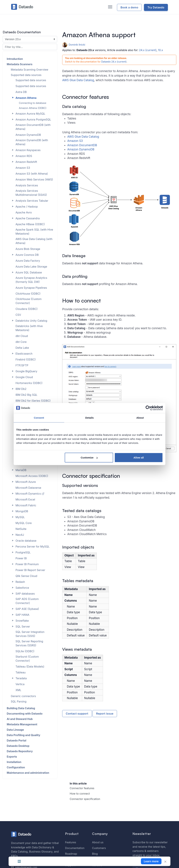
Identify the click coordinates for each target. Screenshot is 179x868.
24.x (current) (148, 50)
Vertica (20, 684)
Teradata (21, 678)
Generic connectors (23, 696)
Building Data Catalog (21, 708)
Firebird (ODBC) (26, 359)
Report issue (105, 714)
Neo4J (20, 535)
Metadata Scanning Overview (29, 70)
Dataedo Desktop (18, 746)
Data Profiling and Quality (24, 735)
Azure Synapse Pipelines (31, 288)
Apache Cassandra (28, 218)
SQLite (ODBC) (25, 651)
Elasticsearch (24, 354)
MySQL (20, 517)
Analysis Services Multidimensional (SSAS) (31, 193)
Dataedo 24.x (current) (114, 62)
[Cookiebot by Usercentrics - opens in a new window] (148, 408)
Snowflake (22, 621)
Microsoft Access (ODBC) (32, 476)
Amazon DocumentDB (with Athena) (33, 127)
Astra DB (21, 92)
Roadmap (71, 854)
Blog (95, 854)
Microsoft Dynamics (30, 494)
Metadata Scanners (20, 64)
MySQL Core (24, 523)
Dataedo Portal (17, 740)
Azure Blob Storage (28, 249)
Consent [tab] (39, 418)
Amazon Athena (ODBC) (33, 108)
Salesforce (22, 588)
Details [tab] (89, 418)
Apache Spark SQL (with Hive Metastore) (34, 232)
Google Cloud (24, 377)
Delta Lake (22, 348)
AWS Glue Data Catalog (78, 80)
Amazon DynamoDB (81, 149)
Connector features (82, 788)
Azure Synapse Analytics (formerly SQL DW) (31, 280)
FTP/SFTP (22, 365)
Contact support (77, 714)
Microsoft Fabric (26, 505)
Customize (89, 458)
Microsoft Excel (25, 499)
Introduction (15, 59)
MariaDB (21, 470)
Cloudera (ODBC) (27, 309)
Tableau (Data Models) (30, 667)
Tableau (21, 672)
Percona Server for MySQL (33, 547)
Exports (12, 757)
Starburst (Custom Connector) (27, 659)
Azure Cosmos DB (27, 255)
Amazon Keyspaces (28, 150)
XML (18, 690)
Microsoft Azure (26, 482)
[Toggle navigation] (110, 7)
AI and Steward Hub (20, 719)
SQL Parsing (19, 701)
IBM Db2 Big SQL (26, 395)
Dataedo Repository (20, 751)
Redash (20, 582)
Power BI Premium (27, 564)
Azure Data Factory (28, 261)
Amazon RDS (24, 156)
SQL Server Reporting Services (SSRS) (29, 643)
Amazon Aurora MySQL (30, 114)
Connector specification (85, 799)
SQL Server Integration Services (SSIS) (30, 634)
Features (71, 842)
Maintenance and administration (28, 773)
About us (98, 842)
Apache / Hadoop (27, 207)
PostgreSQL (23, 552)
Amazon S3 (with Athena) (32, 174)
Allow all (139, 458)
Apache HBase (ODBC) (30, 224)
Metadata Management (22, 724)
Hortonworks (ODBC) (29, 383)
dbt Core (21, 342)
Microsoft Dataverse (28, 488)
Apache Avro (24, 212)
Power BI (21, 558)
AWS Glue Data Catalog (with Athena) (34, 241)
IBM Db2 (21, 389)
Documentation (75, 848)
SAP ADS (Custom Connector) (27, 601)
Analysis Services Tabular (32, 201)
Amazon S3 (75, 141)
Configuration (16, 767)
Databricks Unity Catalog (31, 321)
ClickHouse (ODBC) (28, 294)
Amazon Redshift (26, 162)
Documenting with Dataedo (25, 714)
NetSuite (21, 529)
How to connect (80, 794)
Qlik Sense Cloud (26, 576)
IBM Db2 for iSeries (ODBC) (33, 401)
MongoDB (22, 511)
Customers (99, 848)
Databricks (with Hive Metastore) (29, 328)
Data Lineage (15, 730)
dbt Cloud (22, 336)
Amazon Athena (26, 98)
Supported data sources (26, 75)
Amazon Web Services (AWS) (34, 179)
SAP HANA (22, 615)
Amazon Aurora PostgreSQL (33, 119)
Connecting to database (33, 103)
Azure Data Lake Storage (31, 267)
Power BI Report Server (30, 570)
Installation (14, 762)
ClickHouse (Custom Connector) (29, 301)
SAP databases (25, 594)
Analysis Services (27, 185)
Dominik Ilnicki (74, 45)
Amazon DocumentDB (82, 145)
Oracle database (26, 541)
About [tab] (140, 418)
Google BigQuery (26, 371)
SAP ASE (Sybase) (27, 609)
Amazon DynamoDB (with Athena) (32, 142)
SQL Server (23, 627)
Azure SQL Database (29, 272)
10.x (160, 50)
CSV (18, 315)
